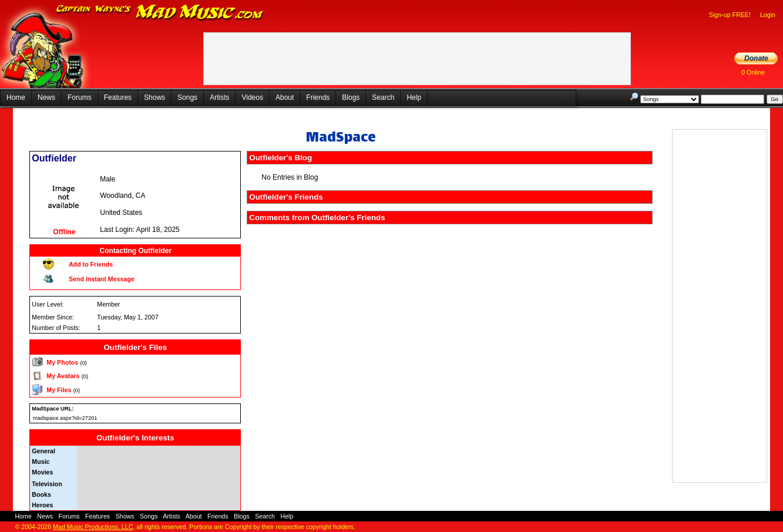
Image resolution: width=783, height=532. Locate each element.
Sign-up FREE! (730, 15)
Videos (252, 97)
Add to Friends (91, 264)
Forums (80, 97)
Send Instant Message (102, 279)
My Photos (62, 362)
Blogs (351, 97)
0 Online (753, 72)
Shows (154, 97)
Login (768, 15)
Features (118, 97)
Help (414, 97)
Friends (318, 97)
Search (383, 97)
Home (16, 97)
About (285, 97)
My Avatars (63, 376)
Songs (187, 97)
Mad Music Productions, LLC (93, 527)
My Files (59, 390)
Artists (219, 97)
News (46, 97)
